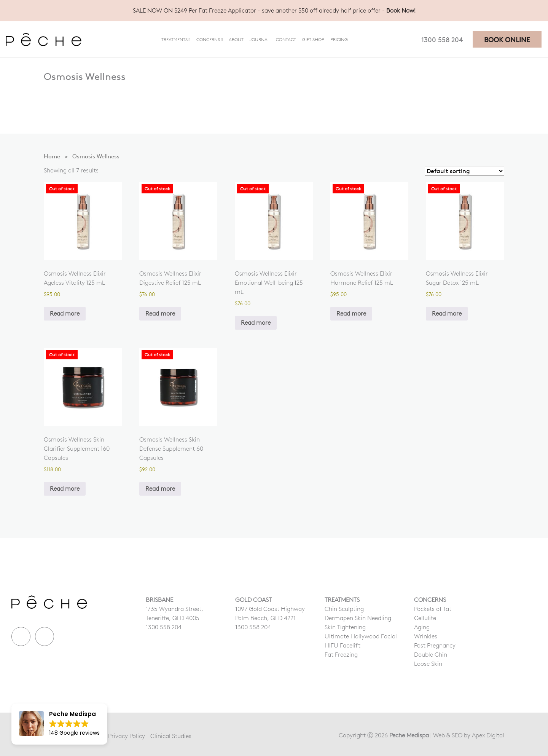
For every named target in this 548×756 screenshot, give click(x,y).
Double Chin (431, 655)
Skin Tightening (345, 627)
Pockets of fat (433, 609)
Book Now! (401, 10)
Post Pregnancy (435, 645)
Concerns (208, 39)
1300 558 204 (442, 39)
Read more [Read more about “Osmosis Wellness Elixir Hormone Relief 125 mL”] (351, 313)
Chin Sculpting (344, 609)
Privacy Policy (127, 736)
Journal (260, 39)
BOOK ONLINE (507, 39)
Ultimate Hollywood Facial (361, 636)
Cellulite (425, 618)
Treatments (174, 39)
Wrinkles (426, 636)
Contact (286, 39)
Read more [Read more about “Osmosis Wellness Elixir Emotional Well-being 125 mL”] (256, 323)
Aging (422, 627)
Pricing (339, 39)
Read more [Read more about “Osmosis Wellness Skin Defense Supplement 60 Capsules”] (160, 489)
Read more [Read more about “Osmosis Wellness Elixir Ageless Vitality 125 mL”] (65, 313)
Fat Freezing (341, 655)
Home (52, 156)
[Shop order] (464, 171)
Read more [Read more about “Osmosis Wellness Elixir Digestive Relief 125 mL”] (160, 313)
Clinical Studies (171, 736)
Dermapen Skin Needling (358, 618)
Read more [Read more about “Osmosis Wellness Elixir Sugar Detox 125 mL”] (447, 313)
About (236, 39)
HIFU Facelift (342, 645)
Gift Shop (313, 39)
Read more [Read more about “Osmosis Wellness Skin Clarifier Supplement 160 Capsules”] (65, 489)
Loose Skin (428, 664)
